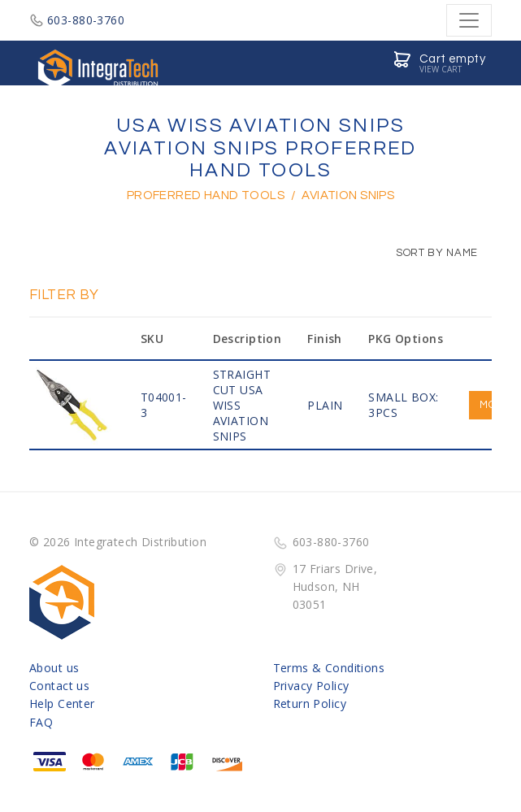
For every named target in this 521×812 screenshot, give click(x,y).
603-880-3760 (77, 20)
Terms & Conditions (329, 668)
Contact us (59, 686)
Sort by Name (429, 253)
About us (54, 668)
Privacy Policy (311, 686)
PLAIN (325, 405)
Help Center (62, 703)
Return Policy (310, 703)
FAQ (41, 722)
